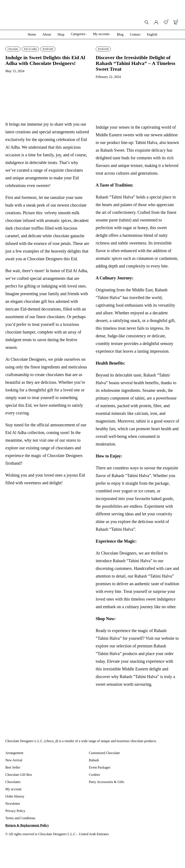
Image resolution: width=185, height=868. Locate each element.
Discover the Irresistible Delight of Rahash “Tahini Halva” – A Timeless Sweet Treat (136, 63)
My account (13, 789)
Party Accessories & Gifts (107, 782)
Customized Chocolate (104, 753)
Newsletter (13, 804)
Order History (15, 796)
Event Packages (100, 767)
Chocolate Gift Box (19, 775)
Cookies (94, 775)
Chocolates (13, 782)
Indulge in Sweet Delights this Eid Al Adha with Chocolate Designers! (45, 60)
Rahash (94, 760)
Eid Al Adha (30, 49)
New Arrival (14, 760)
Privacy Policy (15, 811)
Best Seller (13, 767)
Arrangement (14, 753)
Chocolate (13, 49)
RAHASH (48, 49)
